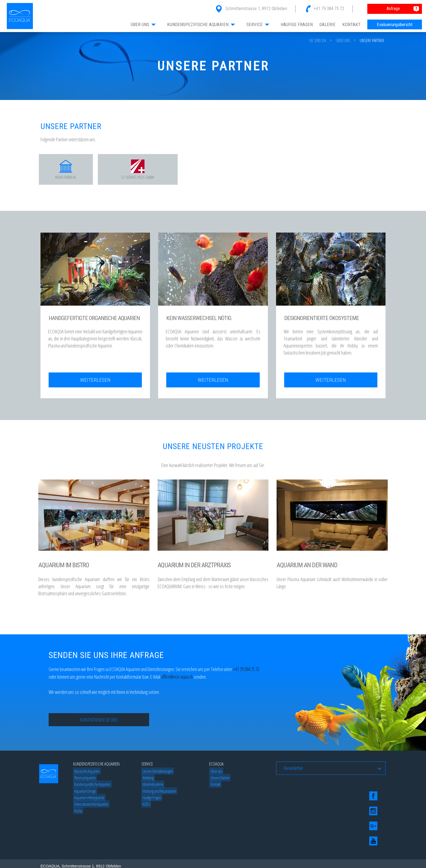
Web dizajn (60, 856)
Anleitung (147, 780)
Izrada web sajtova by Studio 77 (105, 856)
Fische (77, 813)
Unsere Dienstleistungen (156, 773)
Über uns (343, 40)
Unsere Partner (372, 40)
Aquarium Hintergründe (88, 800)
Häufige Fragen (151, 800)
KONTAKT (351, 24)
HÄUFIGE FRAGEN (297, 24)
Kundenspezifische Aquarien (91, 787)
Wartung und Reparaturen (158, 793)
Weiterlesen (95, 382)
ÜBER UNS (143, 24)
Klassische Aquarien (86, 773)
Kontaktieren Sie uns (99, 722)
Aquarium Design (84, 793)
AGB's (145, 806)
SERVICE (258, 24)
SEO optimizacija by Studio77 (303, 856)
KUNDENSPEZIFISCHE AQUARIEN (201, 24)
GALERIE (328, 24)
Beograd (136, 856)
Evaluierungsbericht (395, 24)
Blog (74, 856)
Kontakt (214, 787)
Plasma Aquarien (84, 780)
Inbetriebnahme (152, 787)
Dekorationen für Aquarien (90, 806)
